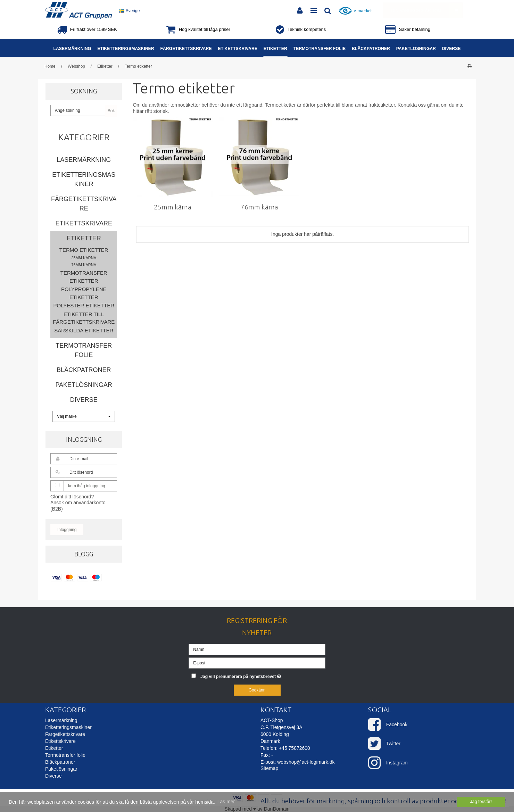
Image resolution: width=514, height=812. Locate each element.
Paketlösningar (84, 385)
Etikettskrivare (84, 223)
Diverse (84, 400)
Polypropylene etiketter (84, 293)
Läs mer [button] (226, 802)
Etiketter (84, 238)
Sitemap (269, 768)
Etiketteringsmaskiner (84, 179)
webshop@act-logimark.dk (306, 762)
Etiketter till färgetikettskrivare (84, 318)
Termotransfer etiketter (84, 277)
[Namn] (257, 649)
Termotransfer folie (84, 350)
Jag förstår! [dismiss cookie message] (481, 802)
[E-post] (257, 663)
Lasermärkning (84, 160)
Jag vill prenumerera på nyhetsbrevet (263, 675)
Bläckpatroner (84, 370)
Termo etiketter (84, 250)
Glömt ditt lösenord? (72, 497)
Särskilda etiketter (84, 330)
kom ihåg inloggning (87, 486)
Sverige (129, 11)
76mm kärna (84, 265)
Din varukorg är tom (427, 10)
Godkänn (257, 690)
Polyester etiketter (84, 305)
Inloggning (67, 530)
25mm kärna (84, 258)
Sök (111, 111)
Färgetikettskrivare (84, 204)
